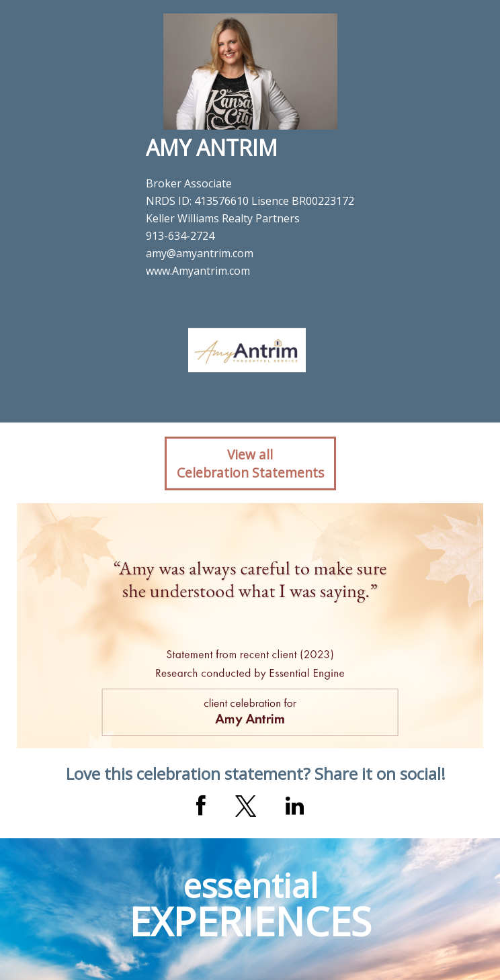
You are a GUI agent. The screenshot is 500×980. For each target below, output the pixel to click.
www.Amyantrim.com (198, 271)
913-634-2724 (180, 236)
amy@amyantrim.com (200, 253)
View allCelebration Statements (250, 463)
